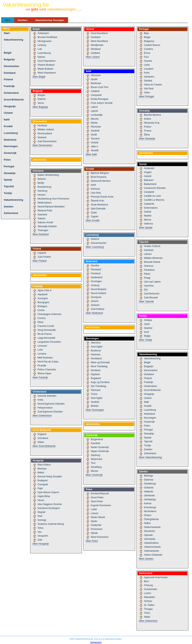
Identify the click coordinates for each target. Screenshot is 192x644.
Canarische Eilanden (155, 188)
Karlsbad (149, 250)
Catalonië (149, 204)
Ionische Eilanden (47, 396)
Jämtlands (149, 496)
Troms (94, 394)
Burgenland (97, 439)
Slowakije (10, 173)
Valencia (148, 224)
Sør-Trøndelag (98, 386)
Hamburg (42, 191)
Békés (41, 473)
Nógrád (41, 512)
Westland (96, 49)
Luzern (148, 593)
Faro (146, 57)
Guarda (148, 61)
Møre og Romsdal (100, 362)
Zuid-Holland (97, 309)
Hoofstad (42, 126)
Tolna (40, 528)
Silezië (94, 533)
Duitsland (10, 73)
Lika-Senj (96, 193)
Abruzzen (96, 75)
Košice (148, 119)
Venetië (95, 150)
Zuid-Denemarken (47, 141)
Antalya (148, 320)
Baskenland (150, 184)
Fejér (40, 488)
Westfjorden (97, 45)
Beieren (42, 179)
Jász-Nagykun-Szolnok (50, 504)
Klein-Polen (97, 501)
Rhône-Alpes (44, 374)
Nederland (10, 140)
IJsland (8, 113)
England (42, 434)
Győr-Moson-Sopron (48, 492)
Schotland (43, 438)
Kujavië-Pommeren (101, 505)
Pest (40, 516)
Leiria (147, 65)
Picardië (42, 366)
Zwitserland (11, 213)
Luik (40, 49)
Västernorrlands (152, 547)
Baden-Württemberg (48, 175)
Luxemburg (11, 133)
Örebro (148, 515)
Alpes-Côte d (44, 290)
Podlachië (96, 525)
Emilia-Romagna (100, 99)
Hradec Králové (152, 246)
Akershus (96, 343)
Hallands (149, 492)
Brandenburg (44, 187)
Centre (41, 310)
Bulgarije (9, 59)
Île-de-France (45, 334)
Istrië (93, 185)
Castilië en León (152, 196)
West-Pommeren (100, 537)
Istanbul (148, 328)
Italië (7, 120)
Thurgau (148, 609)
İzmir (147, 332)
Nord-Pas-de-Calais (48, 362)
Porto (147, 73)
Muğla (147, 336)
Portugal (9, 166)
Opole (94, 521)
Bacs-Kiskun (44, 465)
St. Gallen (149, 605)
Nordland (96, 370)
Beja (146, 33)
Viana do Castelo (153, 85)
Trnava (148, 131)
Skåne (147, 523)
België (8, 53)
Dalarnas (149, 480)
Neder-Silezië (98, 517)
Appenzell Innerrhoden (156, 577)
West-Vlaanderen (47, 73)
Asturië (148, 176)
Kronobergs (150, 507)
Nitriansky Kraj (152, 123)
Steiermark (96, 459)
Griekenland (11, 93)
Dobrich (42, 99)
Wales (41, 442)
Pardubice (149, 270)
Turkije (8, 193)
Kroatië (8, 126)
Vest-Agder (97, 398)
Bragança (149, 41)
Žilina (147, 135)
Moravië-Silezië (152, 262)
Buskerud (96, 351)
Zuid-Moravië (151, 298)
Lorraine (42, 354)
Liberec (148, 254)
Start (8, 20)
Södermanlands (152, 527)
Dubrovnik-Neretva (101, 181)
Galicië (148, 212)
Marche (95, 119)
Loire (40, 350)
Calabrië (95, 91)
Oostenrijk (10, 153)
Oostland (96, 37)
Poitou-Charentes (47, 370)
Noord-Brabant (99, 289)
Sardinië (95, 131)
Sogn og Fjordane (100, 382)
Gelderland (97, 277)
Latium (94, 107)
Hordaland (96, 358)
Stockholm (149, 531)
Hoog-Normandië (47, 330)
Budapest (43, 480)
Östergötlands (151, 519)
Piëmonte (96, 127)
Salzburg (95, 455)
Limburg (42, 45)
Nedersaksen (45, 203)
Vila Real (149, 89)
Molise (94, 123)
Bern (146, 581)
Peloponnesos (45, 408)
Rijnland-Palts (45, 211)
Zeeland (95, 305)
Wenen (95, 471)
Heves (41, 500)
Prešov (148, 127)
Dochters (23, 20)
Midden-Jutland (46, 130)
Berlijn (41, 183)
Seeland (42, 137)
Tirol (93, 463)
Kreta (40, 400)
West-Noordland (99, 41)
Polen (7, 160)
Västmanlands (151, 551)
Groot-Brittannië (14, 100)
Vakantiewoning (13, 40)
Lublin (94, 509)
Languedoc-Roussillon (49, 342)
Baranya (42, 469)
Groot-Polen (97, 497)
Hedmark (96, 355)
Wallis (147, 617)
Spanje (8, 180)
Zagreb (95, 217)
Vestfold (95, 402)
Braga (147, 37)
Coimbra (148, 49)
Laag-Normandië (46, 338)
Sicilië (94, 135)
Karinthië (95, 443)
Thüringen (43, 230)
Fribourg (148, 585)
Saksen (42, 218)
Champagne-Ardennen (50, 314)
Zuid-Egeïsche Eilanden (50, 412)
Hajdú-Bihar (44, 496)
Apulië (94, 79)
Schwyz (148, 601)
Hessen (42, 195)
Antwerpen (43, 33)
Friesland (96, 273)
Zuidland (95, 53)
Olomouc (149, 266)
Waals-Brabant (45, 69)
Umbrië (95, 143)
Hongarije (10, 106)
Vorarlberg (96, 467)
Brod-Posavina (99, 177)
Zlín (146, 290)
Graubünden (151, 589)
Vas (40, 532)
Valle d (94, 147)
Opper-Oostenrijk (100, 451)
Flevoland (96, 270)
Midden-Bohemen (153, 258)
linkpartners (96, 642)
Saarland (42, 215)
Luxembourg (44, 53)
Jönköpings (150, 499)
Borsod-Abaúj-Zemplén (50, 477)
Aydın (147, 324)
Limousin (42, 346)
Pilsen (147, 274)
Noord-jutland (45, 133)
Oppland (95, 374)
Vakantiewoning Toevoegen (50, 20)
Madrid (148, 216)
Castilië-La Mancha (154, 200)
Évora (147, 53)
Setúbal (148, 81)
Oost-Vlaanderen (47, 61)
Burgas (41, 95)
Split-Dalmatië (98, 209)
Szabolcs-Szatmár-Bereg (51, 524)
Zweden (9, 207)
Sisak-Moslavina (99, 205)
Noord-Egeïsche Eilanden (51, 404)
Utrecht (95, 301)
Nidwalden (149, 597)
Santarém (149, 77)
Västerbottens (151, 543)
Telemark (96, 390)
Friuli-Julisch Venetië (102, 103)
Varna (41, 103)
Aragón (148, 172)
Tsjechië (9, 186)
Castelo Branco (152, 45)
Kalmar (148, 503)
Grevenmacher (99, 243)
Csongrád (43, 484)
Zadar (94, 213)
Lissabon (149, 69)
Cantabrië (149, 192)
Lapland (42, 253)
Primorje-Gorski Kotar (102, 197)
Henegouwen (45, 41)
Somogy (42, 520)
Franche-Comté (46, 326)
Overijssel (96, 297)
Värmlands (150, 539)
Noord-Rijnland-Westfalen (51, 207)
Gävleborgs (150, 484)
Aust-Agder (97, 347)
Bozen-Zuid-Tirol (99, 87)
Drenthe (95, 266)
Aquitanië (43, 294)
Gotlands (149, 488)
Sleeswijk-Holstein (47, 226)
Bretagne (42, 306)
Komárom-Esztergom (49, 508)
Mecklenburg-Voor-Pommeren (53, 199)
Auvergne (43, 298)
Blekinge (148, 476)
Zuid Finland (44, 257)
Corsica (42, 318)
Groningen (96, 281)
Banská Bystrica (152, 115)
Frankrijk (9, 86)
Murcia (148, 220)
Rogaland (96, 378)
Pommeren (97, 529)
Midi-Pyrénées (45, 358)
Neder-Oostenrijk (100, 447)
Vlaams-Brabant (46, 65)
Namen (41, 57)
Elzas (40, 322)
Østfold (95, 406)
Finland (8, 79)
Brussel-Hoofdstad (47, 37)
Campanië (96, 95)
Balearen (149, 180)
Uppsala (148, 535)
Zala (40, 540)
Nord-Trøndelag (99, 366)
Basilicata (96, 83)
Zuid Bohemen (152, 294)
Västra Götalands (153, 555)
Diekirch (95, 239)
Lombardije (97, 115)
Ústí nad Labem (152, 282)
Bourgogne (43, 302)
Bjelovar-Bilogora (100, 173)
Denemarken (11, 66)
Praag (147, 278)
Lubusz (95, 513)
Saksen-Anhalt (45, 222)
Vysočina (149, 286)
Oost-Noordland (99, 33)
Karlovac (95, 189)
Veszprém (43, 536)
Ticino (147, 613)
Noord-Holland (98, 293)
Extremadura (151, 208)
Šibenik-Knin (97, 201)
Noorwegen (11, 146)
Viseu (147, 93)
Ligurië (94, 111)
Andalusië (149, 168)
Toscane (95, 139)
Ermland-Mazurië (100, 494)
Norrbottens (150, 511)
